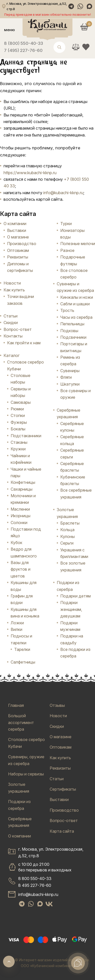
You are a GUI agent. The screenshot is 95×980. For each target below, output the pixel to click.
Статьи (11, 316)
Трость (67, 310)
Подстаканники (26, 436)
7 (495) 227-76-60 (23, 50)
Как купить (14, 290)
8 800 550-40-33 (35, 878)
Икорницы (21, 516)
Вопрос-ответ (18, 329)
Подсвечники (73, 337)
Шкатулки (70, 384)
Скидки (11, 323)
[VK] (49, 904)
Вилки (16, 629)
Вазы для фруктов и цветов (21, 569)
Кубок (16, 543)
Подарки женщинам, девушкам (71, 609)
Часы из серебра (76, 317)
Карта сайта (62, 831)
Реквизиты (18, 257)
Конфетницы (23, 482)
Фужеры (19, 422)
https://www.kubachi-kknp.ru (30, 173)
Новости (12, 283)
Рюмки (17, 409)
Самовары (21, 402)
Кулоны (68, 536)
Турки (66, 224)
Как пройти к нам (24, 343)
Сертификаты (63, 789)
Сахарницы (22, 489)
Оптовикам (18, 250)
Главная (16, 705)
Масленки (20, 509)
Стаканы (19, 442)
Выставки (17, 230)
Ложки (17, 623)
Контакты (13, 336)
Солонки (19, 523)
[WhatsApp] (80, 6)
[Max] (89, 6)
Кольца (67, 530)
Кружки (18, 449)
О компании (15, 224)
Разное (67, 250)
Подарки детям (75, 596)
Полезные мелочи (78, 244)
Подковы (69, 331)
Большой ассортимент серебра (21, 722)
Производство (22, 244)
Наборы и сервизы (26, 774)
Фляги (66, 377)
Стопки (18, 415)
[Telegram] (71, 6)
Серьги (67, 543)
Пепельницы (72, 324)
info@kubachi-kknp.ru (63, 193)
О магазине (18, 237)
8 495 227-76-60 (35, 885)
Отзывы (57, 705)
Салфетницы (23, 662)
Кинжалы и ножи (77, 297)
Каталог (12, 355)
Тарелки (22, 649)
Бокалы (18, 429)
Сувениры (70, 371)
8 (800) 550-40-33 (24, 43)
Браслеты (70, 523)
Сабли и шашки (75, 304)
